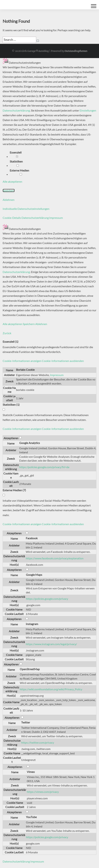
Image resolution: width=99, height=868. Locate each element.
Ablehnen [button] (9, 200)
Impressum (57, 375)
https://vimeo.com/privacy (43, 792)
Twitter (26, 722)
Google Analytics (30, 443)
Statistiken (18, 163)
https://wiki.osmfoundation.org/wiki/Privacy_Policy (51, 689)
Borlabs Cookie (25, 370)
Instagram (32, 624)
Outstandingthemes (76, 51)
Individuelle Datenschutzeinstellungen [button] (26, 209)
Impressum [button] (56, 218)
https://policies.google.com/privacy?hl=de (44, 467)
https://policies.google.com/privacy (47, 599)
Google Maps (34, 575)
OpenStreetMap (30, 669)
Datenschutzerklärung (16, 110)
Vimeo (31, 772)
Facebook (32, 538)
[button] (43, 361)
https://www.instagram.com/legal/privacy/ (51, 644)
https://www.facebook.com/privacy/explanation (55, 558)
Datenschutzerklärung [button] (35, 218)
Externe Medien (21, 172)
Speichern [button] (9, 190)
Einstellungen (88, 110)
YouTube (31, 817)
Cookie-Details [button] (12, 218)
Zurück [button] (7, 333)
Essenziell (17, 154)
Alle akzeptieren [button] (12, 181)
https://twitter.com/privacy (38, 742)
